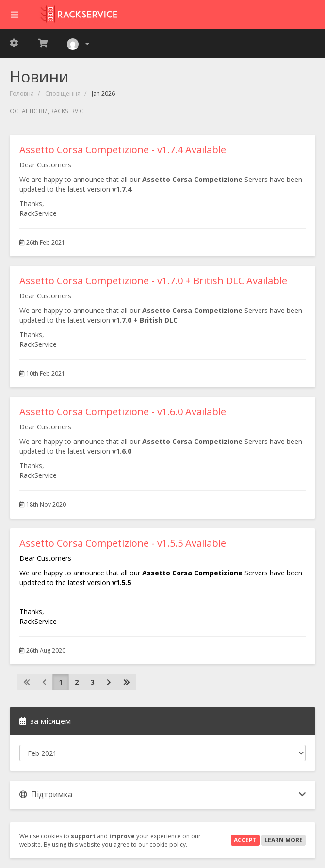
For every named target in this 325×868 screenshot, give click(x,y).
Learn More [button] (284, 840)
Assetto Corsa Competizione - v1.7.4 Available (123, 150)
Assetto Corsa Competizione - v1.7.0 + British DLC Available (153, 281)
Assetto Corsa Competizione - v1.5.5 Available (123, 543)
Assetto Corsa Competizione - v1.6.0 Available (123, 412)
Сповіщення (63, 93)
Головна (22, 93)
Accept (245, 840)
